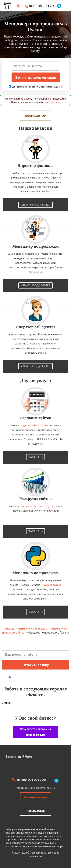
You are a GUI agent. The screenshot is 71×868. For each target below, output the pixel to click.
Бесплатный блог (19, 756)
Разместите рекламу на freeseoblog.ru (36, 732)
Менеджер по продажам (33, 629)
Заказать (36, 457)
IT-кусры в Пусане (51, 585)
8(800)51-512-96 (43, 6)
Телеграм (54, 102)
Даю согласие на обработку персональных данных (36, 87)
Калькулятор (35, 116)
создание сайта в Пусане (34, 425)
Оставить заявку (36, 797)
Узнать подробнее (36, 205)
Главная (9, 629)
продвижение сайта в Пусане (38, 506)
